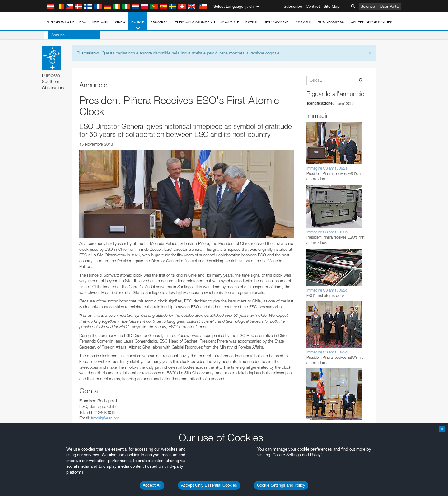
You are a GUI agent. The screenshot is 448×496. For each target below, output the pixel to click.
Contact (313, 6)
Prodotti (303, 22)
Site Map (332, 6)
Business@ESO (331, 22)
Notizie (138, 25)
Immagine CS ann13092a (327, 168)
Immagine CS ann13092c (327, 290)
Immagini (100, 22)
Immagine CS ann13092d (327, 352)
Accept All (152, 485)
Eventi (251, 22)
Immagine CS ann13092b (327, 232)
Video (120, 22)
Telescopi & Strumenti (194, 22)
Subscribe (293, 6)
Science (368, 6)
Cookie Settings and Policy (281, 485)
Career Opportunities (371, 22)
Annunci (54, 35)
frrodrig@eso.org (105, 418)
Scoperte (230, 22)
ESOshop (159, 22)
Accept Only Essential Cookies (209, 485)
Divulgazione (276, 22)
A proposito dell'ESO (66, 22)
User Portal (390, 6)
